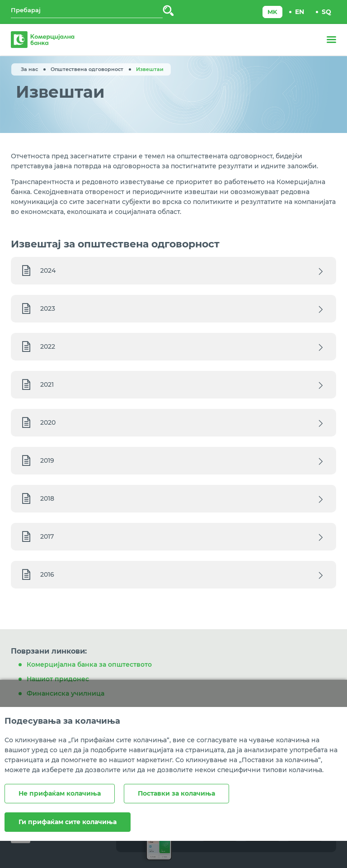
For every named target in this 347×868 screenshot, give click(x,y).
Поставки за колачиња (176, 793)
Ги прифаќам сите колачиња (68, 822)
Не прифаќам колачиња (60, 793)
